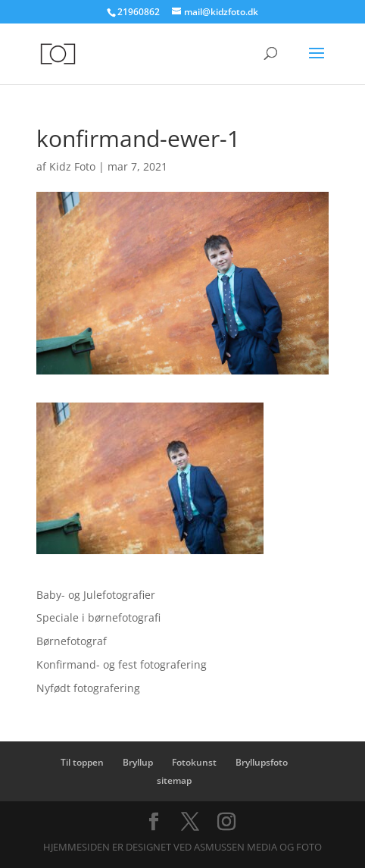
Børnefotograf (72, 641)
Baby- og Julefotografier (96, 595)
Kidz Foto (72, 166)
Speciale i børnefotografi (98, 617)
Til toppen (82, 762)
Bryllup (138, 762)
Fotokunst (194, 762)
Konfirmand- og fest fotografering (122, 664)
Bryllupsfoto (262, 762)
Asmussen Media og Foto (258, 847)
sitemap (174, 780)
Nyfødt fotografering (88, 688)
